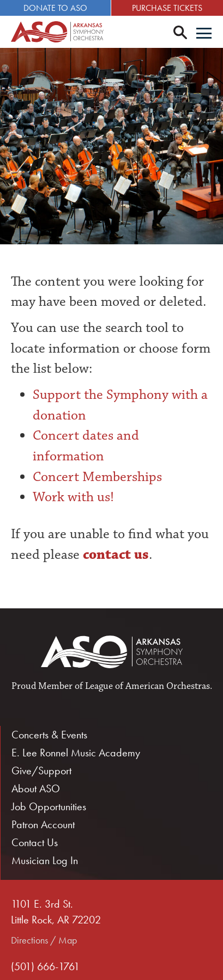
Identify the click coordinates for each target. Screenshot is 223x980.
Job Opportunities (49, 806)
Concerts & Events (49, 735)
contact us (114, 554)
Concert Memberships (97, 477)
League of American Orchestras (147, 686)
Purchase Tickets (167, 8)
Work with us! (73, 497)
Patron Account (43, 824)
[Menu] (204, 34)
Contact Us (35, 842)
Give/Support (41, 771)
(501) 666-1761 (45, 966)
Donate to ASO (55, 8)
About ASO (36, 788)
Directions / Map (44, 940)
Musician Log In (45, 860)
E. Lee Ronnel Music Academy (76, 753)
